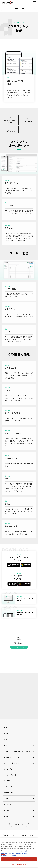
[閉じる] (36, 840)
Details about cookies (19, 864)
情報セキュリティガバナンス (11, 835)
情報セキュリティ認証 (27, 835)
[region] (19, 853)
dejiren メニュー (19, 8)
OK (19, 859)
